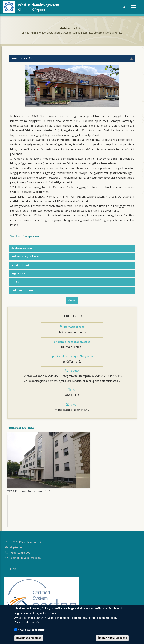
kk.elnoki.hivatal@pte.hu (23, 558)
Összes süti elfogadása (112, 638)
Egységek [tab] (18, 273)
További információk (27, 622)
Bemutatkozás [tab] (72, 58)
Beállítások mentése (29, 638)
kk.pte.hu (16, 547)
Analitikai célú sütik (31, 630)
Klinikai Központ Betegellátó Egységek (51, 33)
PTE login (10, 569)
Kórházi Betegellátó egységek (88, 33)
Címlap (25, 33)
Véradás (72, 300)
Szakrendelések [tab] (23, 248)
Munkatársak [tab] (21, 265)
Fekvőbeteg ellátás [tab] (25, 256)
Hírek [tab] (15, 282)
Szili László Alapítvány (25, 236)
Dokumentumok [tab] (22, 290)
